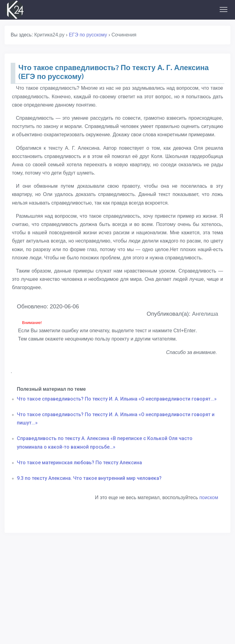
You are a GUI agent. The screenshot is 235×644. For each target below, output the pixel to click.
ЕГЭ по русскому (88, 35)
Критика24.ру (49, 35)
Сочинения (124, 35)
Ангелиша (205, 314)
